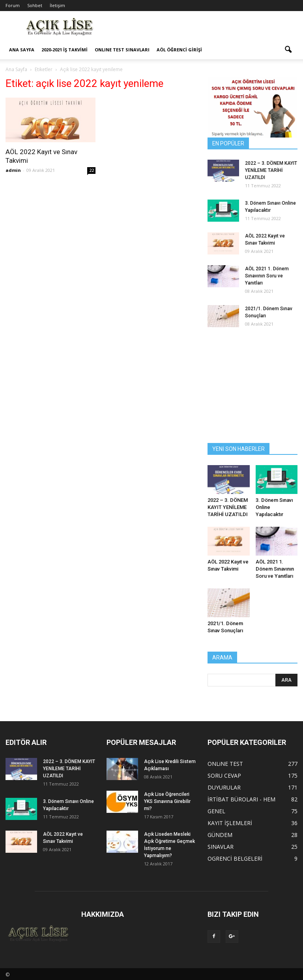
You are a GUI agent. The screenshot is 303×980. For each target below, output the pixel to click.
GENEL (216, 811)
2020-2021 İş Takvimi (65, 50)
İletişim (57, 5)
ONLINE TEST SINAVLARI (122, 50)
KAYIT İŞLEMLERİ (230, 823)
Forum (13, 5)
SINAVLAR (221, 847)
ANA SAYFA (22, 50)
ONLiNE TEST (225, 764)
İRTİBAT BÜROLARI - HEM (241, 799)
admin (13, 170)
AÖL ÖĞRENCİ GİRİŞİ (179, 50)
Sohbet (35, 5)
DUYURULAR (224, 787)
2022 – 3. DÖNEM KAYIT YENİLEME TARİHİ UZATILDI (271, 170)
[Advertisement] (205, 28)
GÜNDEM (220, 835)
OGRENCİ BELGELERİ (235, 858)
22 (92, 170)
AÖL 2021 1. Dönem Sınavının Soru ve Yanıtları (267, 276)
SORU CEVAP (224, 776)
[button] (288, 50)
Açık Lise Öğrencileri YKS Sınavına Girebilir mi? (167, 801)
